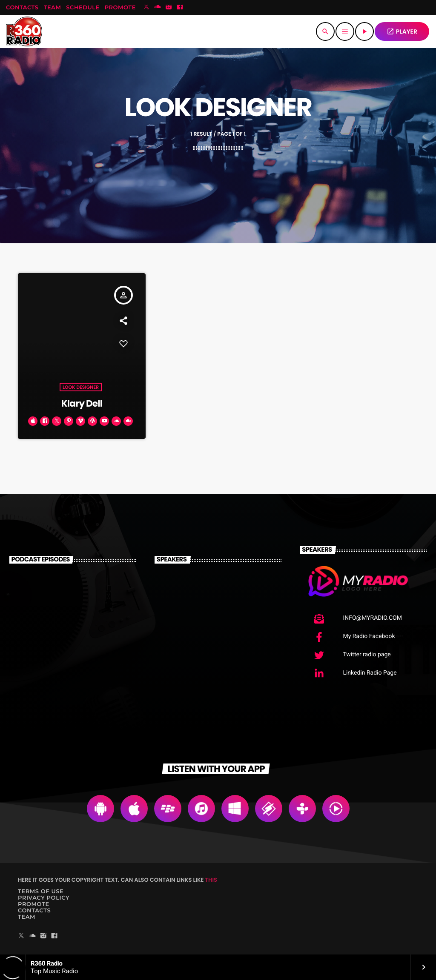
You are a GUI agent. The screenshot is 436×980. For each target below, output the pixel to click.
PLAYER (402, 31)
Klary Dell (82, 403)
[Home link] (24, 31)
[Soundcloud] (158, 8)
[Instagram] (169, 8)
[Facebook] (180, 8)
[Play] (364, 31)
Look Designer (81, 387)
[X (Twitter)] (146, 8)
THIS (211, 880)
